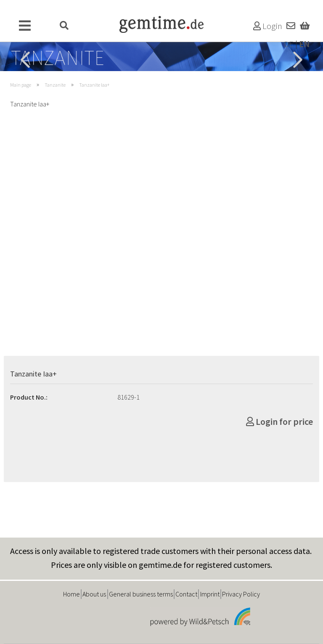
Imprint (210, 594)
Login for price (279, 421)
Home (71, 594)
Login (268, 26)
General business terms (141, 594)
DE (289, 44)
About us (94, 594)
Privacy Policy (241, 594)
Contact (186, 594)
